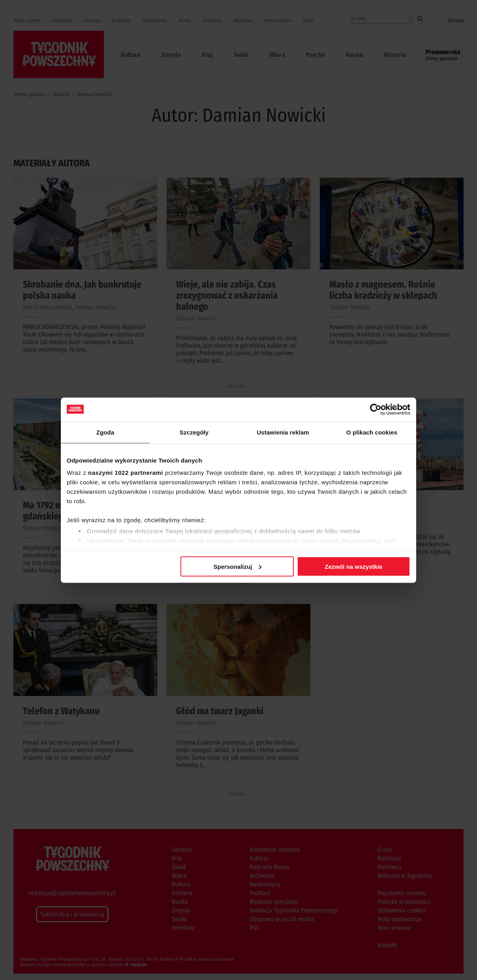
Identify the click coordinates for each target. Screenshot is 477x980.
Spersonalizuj (238, 566)
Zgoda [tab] (105, 432)
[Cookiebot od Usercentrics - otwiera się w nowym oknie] (376, 409)
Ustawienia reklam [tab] (283, 432)
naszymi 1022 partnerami (126, 473)
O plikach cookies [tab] (372, 432)
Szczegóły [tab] (194, 432)
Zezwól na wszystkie (354, 566)
